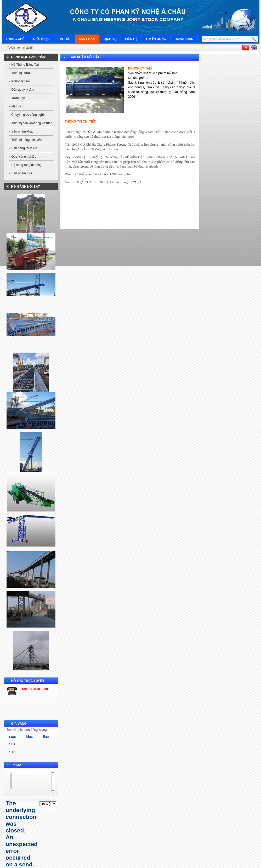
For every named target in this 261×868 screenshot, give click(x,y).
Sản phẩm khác (22, 131)
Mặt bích (18, 106)
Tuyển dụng (156, 39)
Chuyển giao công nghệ (28, 115)
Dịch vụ (110, 39)
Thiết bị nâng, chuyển (27, 140)
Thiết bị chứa (21, 73)
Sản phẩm (87, 39)
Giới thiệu (41, 39)
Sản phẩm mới (22, 173)
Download (184, 39)
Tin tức (64, 39)
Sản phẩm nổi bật (85, 57)
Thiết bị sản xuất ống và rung (32, 123)
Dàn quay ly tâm (23, 90)
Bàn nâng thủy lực (24, 148)
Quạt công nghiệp (24, 157)
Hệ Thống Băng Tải (25, 65)
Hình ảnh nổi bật (26, 187)
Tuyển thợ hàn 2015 (20, 48)
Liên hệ (131, 39)
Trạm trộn (18, 98)
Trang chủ (15, 39)
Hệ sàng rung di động (27, 165)
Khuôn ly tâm (21, 81)
